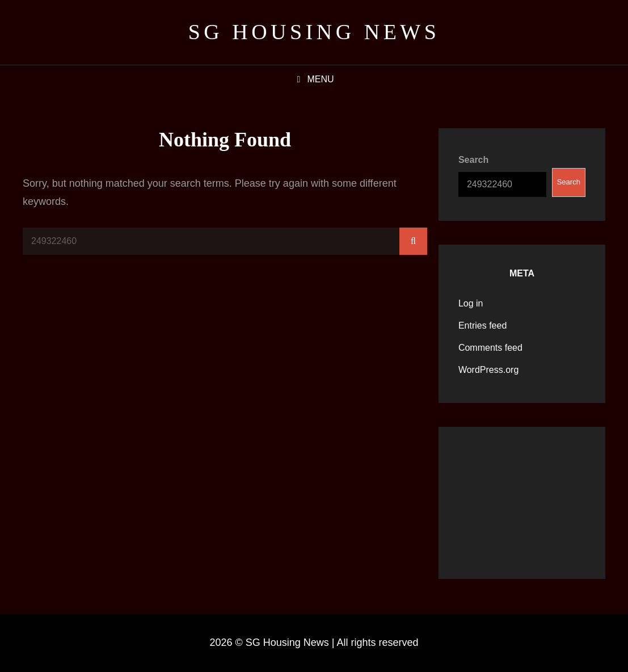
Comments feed (490, 348)
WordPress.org (488, 370)
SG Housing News (314, 32)
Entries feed (482, 325)
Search (473, 160)
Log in (471, 303)
